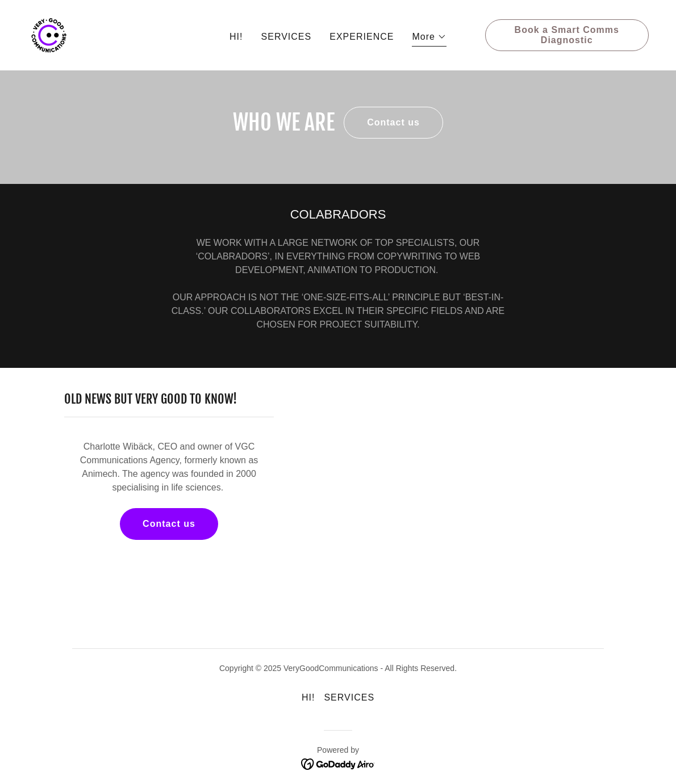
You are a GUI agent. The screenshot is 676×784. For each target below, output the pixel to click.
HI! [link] (236, 37)
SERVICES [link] (287, 37)
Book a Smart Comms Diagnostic (567, 35)
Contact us (393, 122)
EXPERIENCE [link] (362, 37)
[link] (49, 34)
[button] (429, 38)
